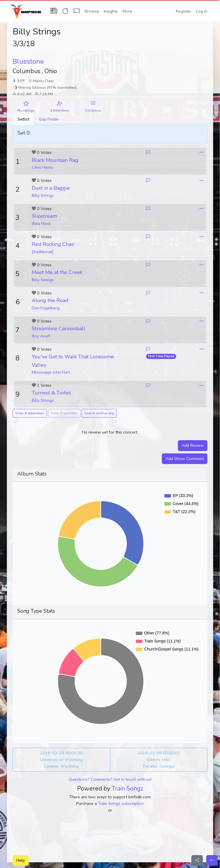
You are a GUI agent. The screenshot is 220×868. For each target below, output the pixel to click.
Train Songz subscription (121, 803)
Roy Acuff (41, 336)
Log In (202, 11)
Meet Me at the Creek (57, 272)
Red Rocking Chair (53, 244)
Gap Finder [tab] (49, 119)
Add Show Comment (185, 459)
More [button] (127, 11)
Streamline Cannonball (59, 329)
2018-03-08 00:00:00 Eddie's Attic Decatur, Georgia (159, 760)
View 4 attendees (30, 413)
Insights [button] (111, 11)
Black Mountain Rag (55, 160)
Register (184, 11)
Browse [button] (92, 11)
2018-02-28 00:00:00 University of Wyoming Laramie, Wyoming (61, 760)
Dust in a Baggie (51, 188)
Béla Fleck (41, 224)
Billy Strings (43, 195)
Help (21, 860)
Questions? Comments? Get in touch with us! (110, 779)
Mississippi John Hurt (51, 372)
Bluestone (28, 61)
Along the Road (50, 300)
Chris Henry (43, 167)
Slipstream (44, 216)
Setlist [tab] (23, 119)
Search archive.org (99, 413)
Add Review (193, 445)
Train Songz (127, 789)
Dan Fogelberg (46, 308)
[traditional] (43, 252)
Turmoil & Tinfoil (51, 393)
